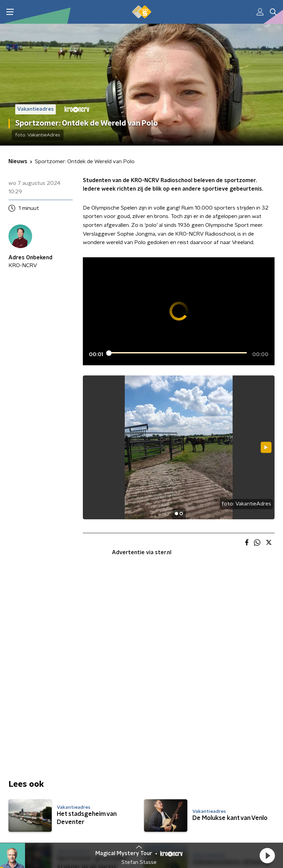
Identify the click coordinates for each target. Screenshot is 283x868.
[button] (267, 855)
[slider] (178, 353)
